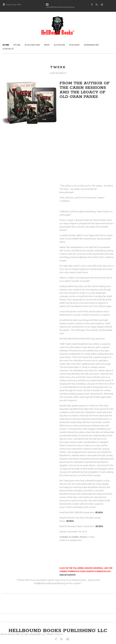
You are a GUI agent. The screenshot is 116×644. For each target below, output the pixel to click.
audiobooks (32, 45)
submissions (91, 45)
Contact (8, 49)
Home (6, 45)
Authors (59, 45)
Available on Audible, (69, 537)
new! (47, 45)
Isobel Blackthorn (58, 73)
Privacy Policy (26, 634)
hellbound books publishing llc (58, 631)
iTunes (91, 537)
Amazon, (84, 537)
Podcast (74, 45)
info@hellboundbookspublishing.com (52, 583)
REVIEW (99, 512)
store (17, 45)
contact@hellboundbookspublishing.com (60, 7)
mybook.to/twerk (68, 575)
